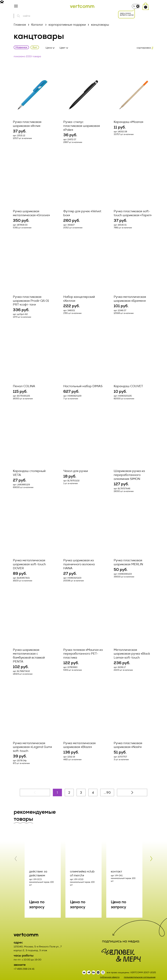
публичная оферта (110, 972)
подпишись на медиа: (121, 936)
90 (109, 788)
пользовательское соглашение (140, 972)
